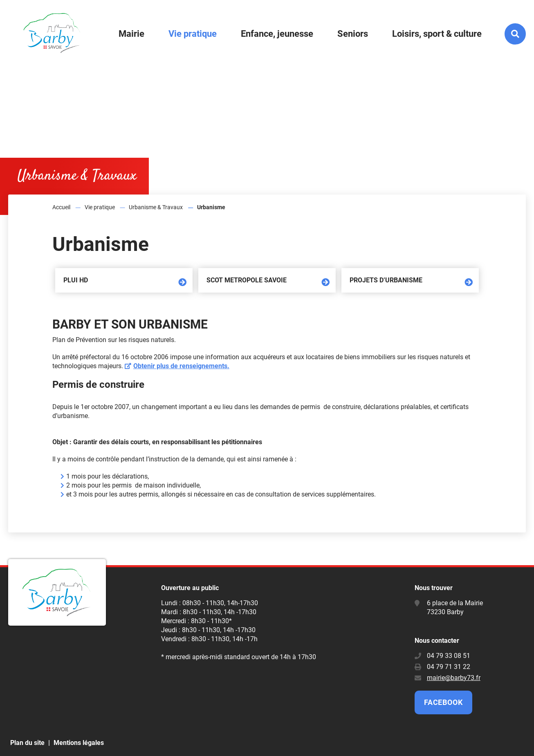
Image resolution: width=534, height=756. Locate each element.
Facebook (443, 702)
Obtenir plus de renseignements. (181, 366)
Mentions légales (79, 743)
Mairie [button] (131, 34)
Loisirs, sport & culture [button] (437, 34)
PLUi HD (76, 280)
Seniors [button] (353, 34)
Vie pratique (100, 207)
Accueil (61, 207)
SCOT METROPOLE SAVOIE (247, 280)
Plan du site (27, 743)
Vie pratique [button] (193, 34)
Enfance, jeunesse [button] (277, 34)
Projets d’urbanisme (386, 280)
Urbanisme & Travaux (156, 207)
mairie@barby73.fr (454, 678)
